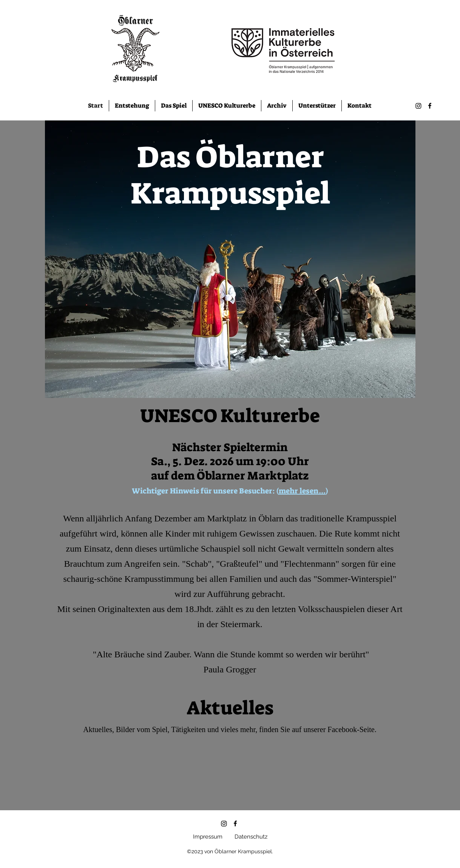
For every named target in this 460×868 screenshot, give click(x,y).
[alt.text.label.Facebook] (430, 106)
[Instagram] (418, 106)
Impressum (208, 837)
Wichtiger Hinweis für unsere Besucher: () (230, 491)
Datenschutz (251, 837)
